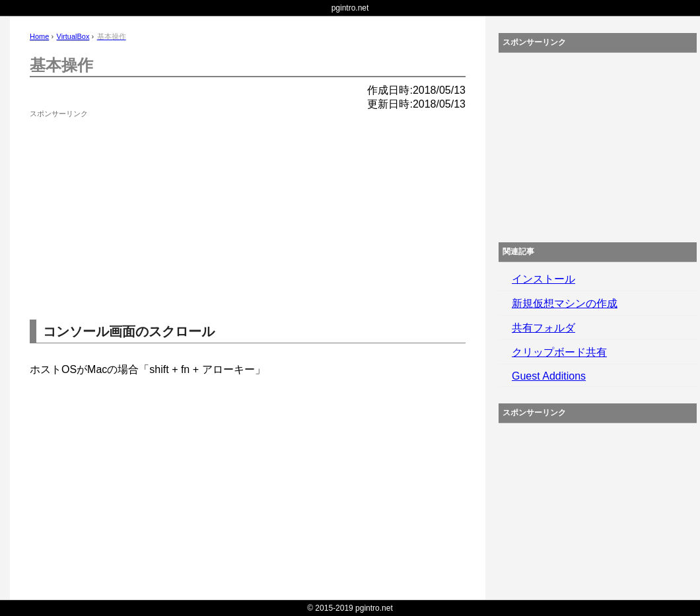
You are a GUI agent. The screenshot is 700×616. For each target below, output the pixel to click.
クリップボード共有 (559, 352)
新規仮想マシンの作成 (565, 303)
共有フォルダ (543, 328)
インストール (543, 279)
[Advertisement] (129, 205)
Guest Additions (549, 376)
